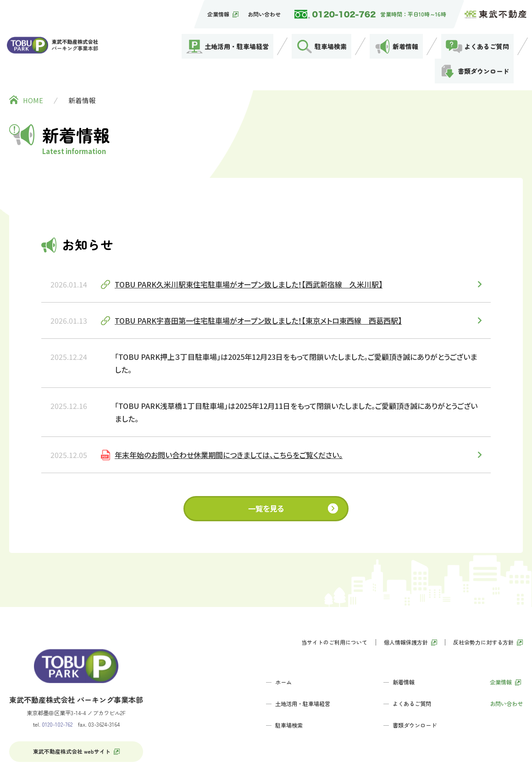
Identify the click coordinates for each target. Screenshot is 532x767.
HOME (33, 52)
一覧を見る (266, 461)
